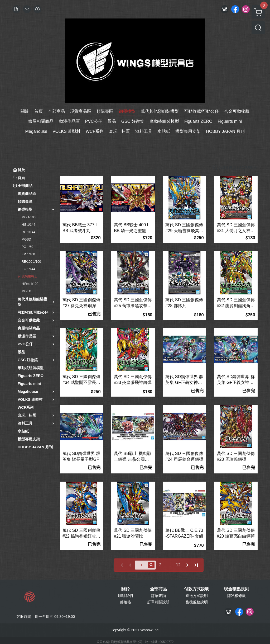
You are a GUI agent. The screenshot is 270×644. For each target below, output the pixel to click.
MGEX (26, 291)
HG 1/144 (28, 225)
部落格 (126, 602)
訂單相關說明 (158, 602)
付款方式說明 (197, 589)
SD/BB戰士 (30, 276)
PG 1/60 (27, 247)
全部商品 (158, 589)
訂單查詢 (158, 596)
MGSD (26, 239)
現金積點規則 (237, 589)
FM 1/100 (28, 254)
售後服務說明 (197, 602)
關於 (126, 589)
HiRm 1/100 (30, 284)
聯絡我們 (126, 596)
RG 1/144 (28, 232)
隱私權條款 (237, 596)
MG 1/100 (29, 217)
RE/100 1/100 (31, 262)
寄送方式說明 (197, 596)
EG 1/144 (28, 269)
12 (178, 565)
